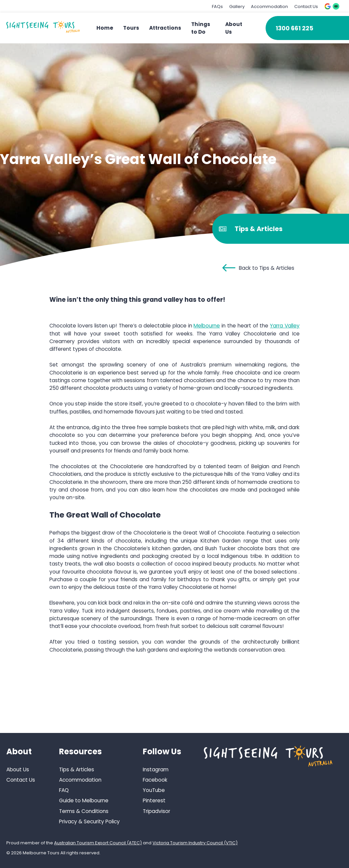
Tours (131, 28)
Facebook (155, 780)
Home (105, 28)
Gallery (237, 7)
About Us (18, 769)
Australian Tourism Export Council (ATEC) (98, 843)
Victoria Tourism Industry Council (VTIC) (195, 843)
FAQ (64, 790)
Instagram (156, 769)
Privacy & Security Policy (89, 821)
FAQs (217, 7)
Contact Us (306, 7)
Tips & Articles (77, 769)
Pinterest (154, 800)
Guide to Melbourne (84, 800)
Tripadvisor (156, 811)
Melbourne (207, 326)
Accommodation (269, 7)
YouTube (154, 790)
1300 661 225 (294, 28)
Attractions (165, 28)
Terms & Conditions (84, 811)
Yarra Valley (285, 326)
